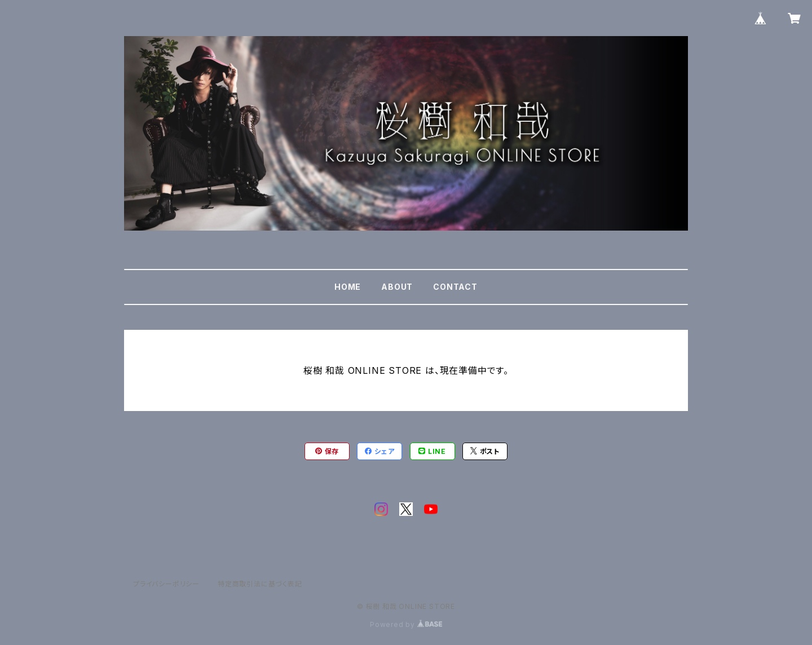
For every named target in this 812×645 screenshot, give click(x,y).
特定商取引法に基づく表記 (260, 584)
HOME (348, 287)
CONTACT (455, 287)
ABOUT (397, 287)
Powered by (406, 624)
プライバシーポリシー (166, 584)
